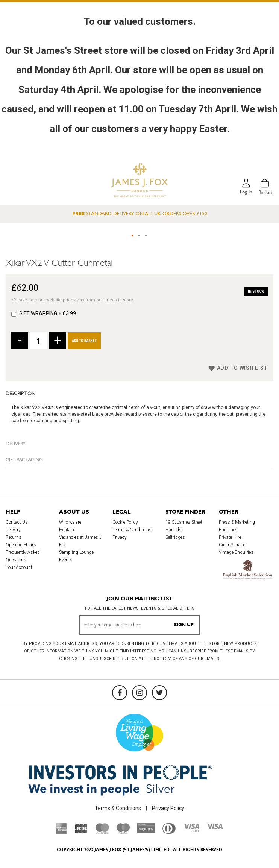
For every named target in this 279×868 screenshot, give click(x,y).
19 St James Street (184, 523)
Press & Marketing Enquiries (237, 526)
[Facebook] (120, 693)
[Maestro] (123, 832)
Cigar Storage (232, 545)
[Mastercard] (102, 832)
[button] (133, 236)
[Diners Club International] (169, 832)
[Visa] (215, 827)
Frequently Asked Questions (23, 556)
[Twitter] (159, 693)
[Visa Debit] (191, 830)
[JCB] (81, 832)
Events (66, 560)
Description (20, 393)
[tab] (139, 393)
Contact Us (17, 523)
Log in (246, 192)
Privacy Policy (168, 808)
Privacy (120, 538)
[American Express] (61, 832)
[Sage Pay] (146, 832)
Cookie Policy (125, 523)
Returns (14, 538)
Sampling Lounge (76, 553)
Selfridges (175, 538)
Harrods (174, 530)
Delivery (16, 443)
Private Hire (230, 538)
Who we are (70, 523)
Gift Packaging (24, 459)
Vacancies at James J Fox (80, 541)
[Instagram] (139, 693)
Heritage (67, 530)
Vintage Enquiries (236, 553)
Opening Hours (21, 545)
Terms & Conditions (132, 530)
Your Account (19, 568)
